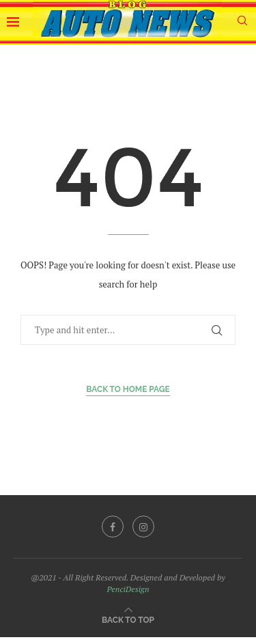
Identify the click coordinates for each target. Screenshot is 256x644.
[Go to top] (128, 619)
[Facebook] (113, 527)
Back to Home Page (128, 389)
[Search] (242, 22)
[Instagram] (143, 527)
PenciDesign (128, 589)
